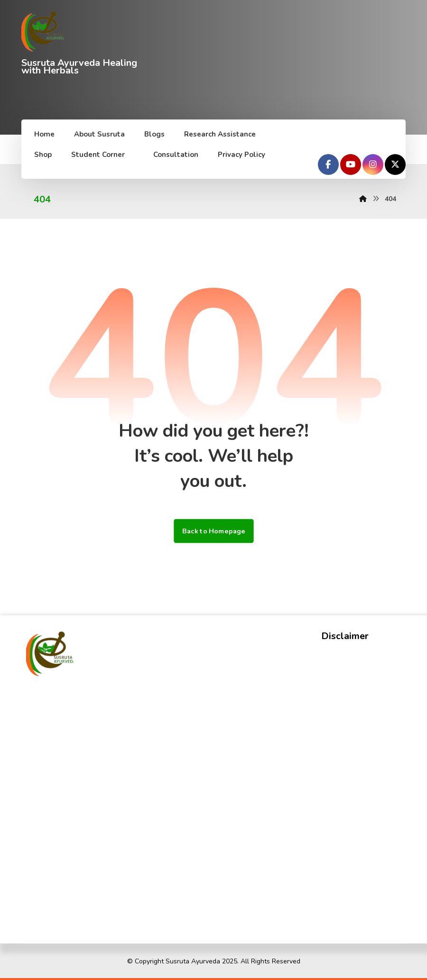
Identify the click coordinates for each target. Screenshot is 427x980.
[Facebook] (328, 165)
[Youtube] (351, 165)
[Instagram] (373, 165)
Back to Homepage (213, 531)
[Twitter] (395, 165)
